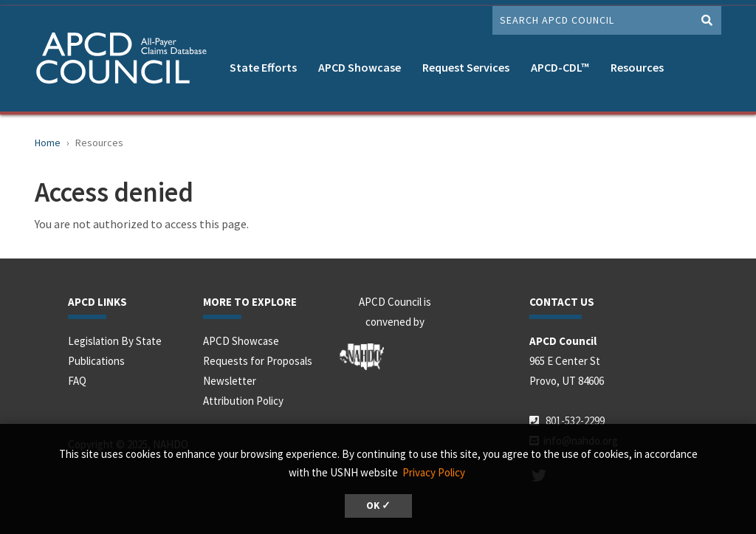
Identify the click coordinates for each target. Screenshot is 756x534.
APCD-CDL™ (560, 67)
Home (48, 143)
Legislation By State (115, 341)
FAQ (77, 381)
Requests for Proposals (258, 361)
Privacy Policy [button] (434, 472)
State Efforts (263, 67)
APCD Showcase (360, 67)
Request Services (466, 67)
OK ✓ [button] (378, 506)
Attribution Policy (243, 401)
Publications (96, 361)
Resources (637, 67)
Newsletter (230, 381)
